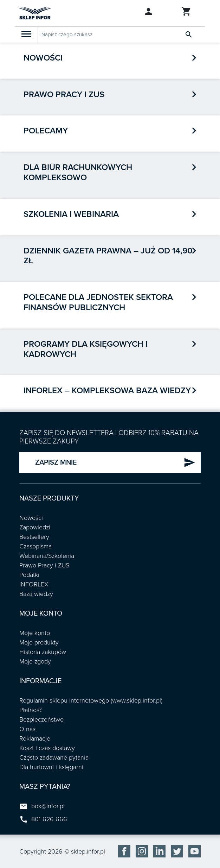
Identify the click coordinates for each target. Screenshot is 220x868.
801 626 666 (49, 819)
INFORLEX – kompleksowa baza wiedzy (107, 391)
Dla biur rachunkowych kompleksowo (78, 172)
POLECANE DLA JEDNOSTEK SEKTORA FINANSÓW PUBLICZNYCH (98, 302)
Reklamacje (35, 738)
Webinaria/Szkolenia (47, 556)
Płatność (31, 710)
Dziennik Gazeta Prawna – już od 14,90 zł (108, 256)
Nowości (43, 58)
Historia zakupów (43, 652)
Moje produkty (39, 642)
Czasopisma (35, 546)
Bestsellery (34, 537)
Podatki (29, 575)
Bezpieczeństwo (41, 719)
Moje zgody (35, 661)
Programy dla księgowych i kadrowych (86, 349)
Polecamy (46, 131)
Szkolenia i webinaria (71, 214)
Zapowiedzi (35, 527)
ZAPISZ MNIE (115, 463)
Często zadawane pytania (54, 757)
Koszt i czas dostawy (47, 748)
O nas (27, 729)
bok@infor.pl (48, 806)
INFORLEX (34, 584)
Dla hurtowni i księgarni (51, 767)
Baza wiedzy (36, 594)
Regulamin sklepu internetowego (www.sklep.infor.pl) (91, 700)
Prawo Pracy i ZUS (44, 565)
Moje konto (35, 633)
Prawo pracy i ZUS (64, 95)
